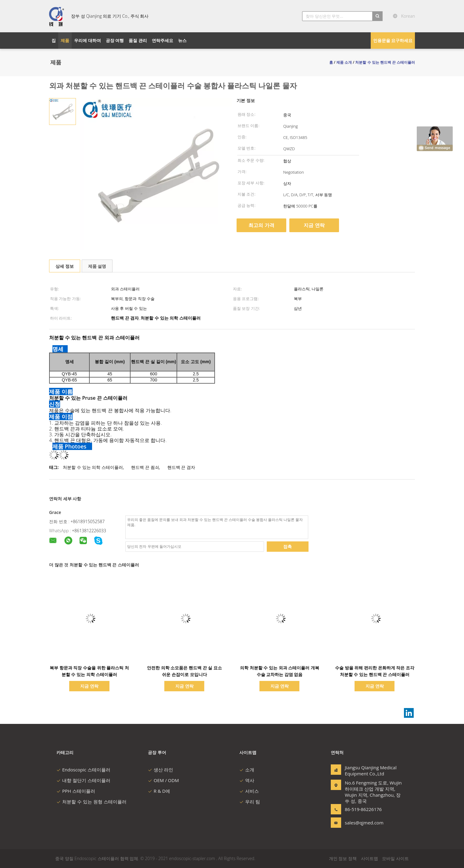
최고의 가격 (261, 225)
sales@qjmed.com (364, 823)
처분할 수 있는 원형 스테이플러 (91, 802)
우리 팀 (250, 802)
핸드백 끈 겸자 (181, 467)
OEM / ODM (163, 780)
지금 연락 (314, 225)
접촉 (287, 546)
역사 (247, 780)
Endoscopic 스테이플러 (83, 770)
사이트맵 (369, 858)
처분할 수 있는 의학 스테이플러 (93, 467)
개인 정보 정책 (343, 858)
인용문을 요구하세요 (393, 40)
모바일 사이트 (395, 858)
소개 (247, 770)
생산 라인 (161, 770)
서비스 (249, 791)
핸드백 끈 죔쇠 (145, 467)
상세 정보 (65, 266)
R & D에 (159, 791)
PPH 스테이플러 (76, 791)
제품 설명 (97, 266)
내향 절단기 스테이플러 (83, 780)
